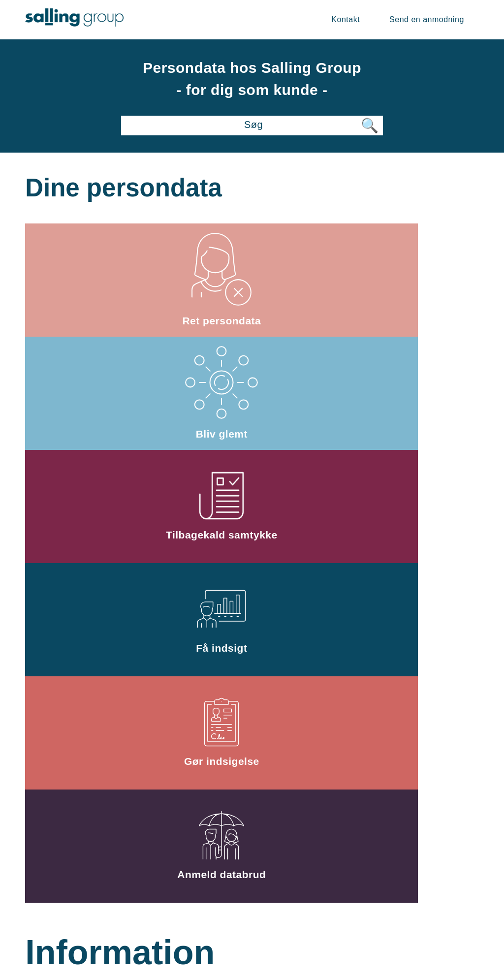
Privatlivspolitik (436, 891)
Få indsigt (101, 393)
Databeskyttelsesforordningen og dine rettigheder (101, 623)
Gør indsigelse (252, 393)
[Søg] (252, 126)
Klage (101, 771)
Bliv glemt (252, 279)
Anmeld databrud (403, 393)
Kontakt (346, 19)
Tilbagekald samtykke (403, 279)
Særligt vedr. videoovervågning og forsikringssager (252, 623)
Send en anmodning (427, 19)
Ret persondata (101, 279)
